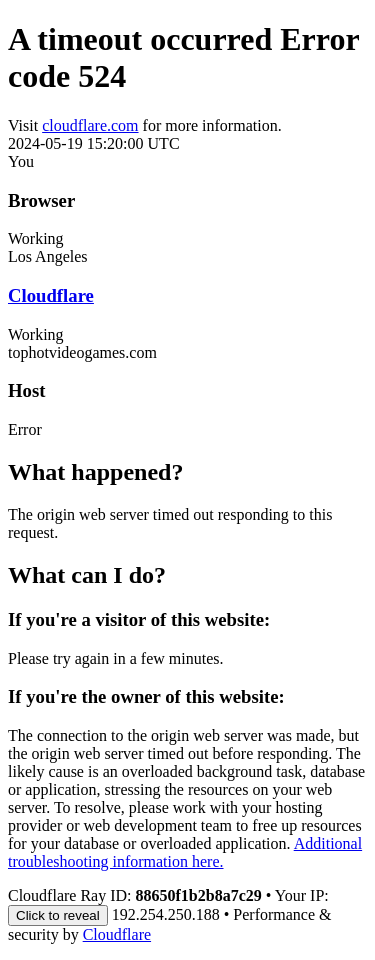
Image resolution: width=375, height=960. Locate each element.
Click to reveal (58, 915)
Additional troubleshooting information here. (185, 852)
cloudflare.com (90, 125)
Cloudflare (51, 295)
